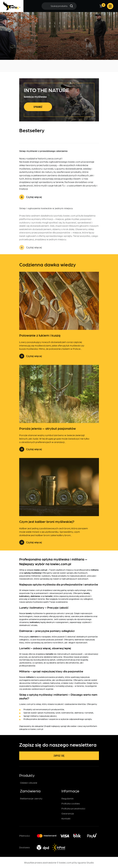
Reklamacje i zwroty (31, 798)
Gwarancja (68, 813)
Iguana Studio (86, 862)
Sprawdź (38, 107)
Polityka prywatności (73, 808)
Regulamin (68, 798)
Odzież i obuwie (29, 783)
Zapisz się (59, 756)
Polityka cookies (71, 803)
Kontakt (66, 818)
